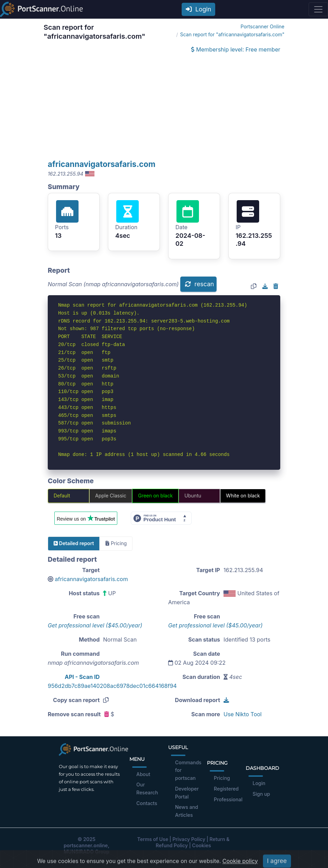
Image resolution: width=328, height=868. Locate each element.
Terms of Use (153, 839)
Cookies (202, 845)
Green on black (155, 496)
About (143, 774)
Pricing (222, 778)
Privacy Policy (189, 839)
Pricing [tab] (116, 543)
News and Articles (187, 811)
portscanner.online (86, 845)
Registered (226, 789)
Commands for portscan (188, 770)
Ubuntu (193, 496)
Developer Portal (187, 793)
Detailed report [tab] (74, 543)
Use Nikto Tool (243, 714)
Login (199, 9)
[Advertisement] (164, 107)
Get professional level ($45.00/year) (95, 625)
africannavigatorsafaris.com (102, 164)
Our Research (147, 788)
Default (62, 496)
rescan (199, 284)
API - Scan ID (82, 677)
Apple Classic (111, 496)
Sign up (261, 794)
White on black (243, 496)
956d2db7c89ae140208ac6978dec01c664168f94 (112, 686)
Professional (228, 799)
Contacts (147, 803)
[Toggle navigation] (318, 9)
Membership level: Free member (236, 49)
